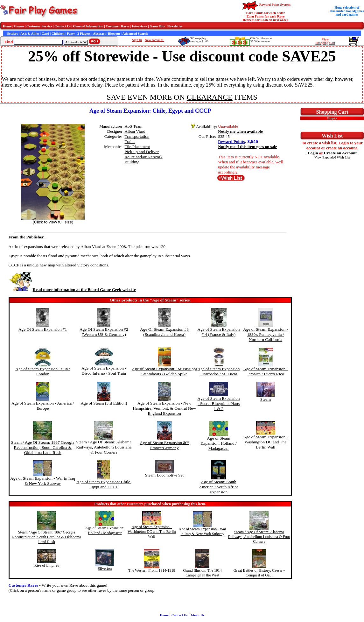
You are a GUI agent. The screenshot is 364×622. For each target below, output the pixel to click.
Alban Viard (135, 131)
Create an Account (340, 153)
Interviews (140, 26)
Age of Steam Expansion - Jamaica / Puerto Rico (266, 371)
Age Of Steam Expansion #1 (43, 329)
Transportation (137, 136)
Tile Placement (137, 147)
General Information (88, 26)
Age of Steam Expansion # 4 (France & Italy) (219, 332)
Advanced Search (135, 34)
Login (313, 153)
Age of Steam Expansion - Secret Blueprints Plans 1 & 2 (219, 403)
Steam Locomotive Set (164, 475)
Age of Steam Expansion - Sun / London (43, 371)
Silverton (105, 569)
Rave (281, 16)
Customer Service (39, 26)
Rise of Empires (47, 565)
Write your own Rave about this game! (75, 585)
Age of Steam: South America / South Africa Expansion (219, 487)
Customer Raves (118, 26)
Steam (266, 399)
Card (45, 34)
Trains (130, 141)
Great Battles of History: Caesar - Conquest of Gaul (259, 573)
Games (19, 26)
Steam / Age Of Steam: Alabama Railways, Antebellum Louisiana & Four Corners (104, 447)
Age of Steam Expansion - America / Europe (43, 406)
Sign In (137, 40)
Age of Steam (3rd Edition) (104, 403)
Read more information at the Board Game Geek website (72, 290)
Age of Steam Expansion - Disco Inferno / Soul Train (104, 371)
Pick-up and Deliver (141, 152)
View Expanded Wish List (332, 157)
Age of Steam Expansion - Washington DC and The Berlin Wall (266, 442)
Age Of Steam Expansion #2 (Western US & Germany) (104, 332)
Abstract (99, 34)
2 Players (84, 34)
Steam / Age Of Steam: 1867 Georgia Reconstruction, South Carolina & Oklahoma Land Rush (43, 447)
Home (7, 26)
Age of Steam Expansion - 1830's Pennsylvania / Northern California (266, 334)
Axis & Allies (30, 34)
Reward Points (231, 141)
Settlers (12, 34)
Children (58, 34)
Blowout (114, 34)
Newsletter (175, 26)
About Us (197, 615)
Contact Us (63, 26)
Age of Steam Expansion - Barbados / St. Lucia (219, 371)
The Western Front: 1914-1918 (152, 570)
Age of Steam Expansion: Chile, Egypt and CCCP (104, 484)
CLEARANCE (210, 97)
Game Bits (157, 26)
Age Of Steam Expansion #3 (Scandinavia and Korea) (164, 332)
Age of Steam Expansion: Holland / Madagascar (218, 443)
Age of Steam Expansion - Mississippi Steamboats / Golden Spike (164, 371)
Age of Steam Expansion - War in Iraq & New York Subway (43, 481)
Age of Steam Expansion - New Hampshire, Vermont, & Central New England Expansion (164, 408)
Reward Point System (275, 5)
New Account (154, 40)
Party (71, 34)
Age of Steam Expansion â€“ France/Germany (164, 445)
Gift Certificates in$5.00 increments (261, 40)
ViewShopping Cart (325, 41)
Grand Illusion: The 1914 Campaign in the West (202, 573)
